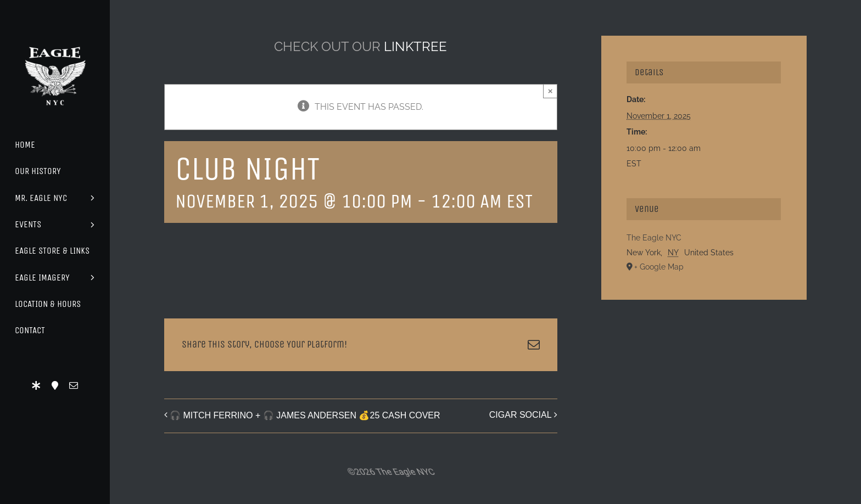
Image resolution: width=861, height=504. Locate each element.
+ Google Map (659, 267)
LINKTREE (415, 46)
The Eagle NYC (654, 238)
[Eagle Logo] (55, 37)
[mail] (74, 385)
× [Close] (550, 91)
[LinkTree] (36, 385)
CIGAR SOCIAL (521, 415)
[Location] (55, 385)
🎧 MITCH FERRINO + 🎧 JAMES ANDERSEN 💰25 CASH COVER (305, 415)
